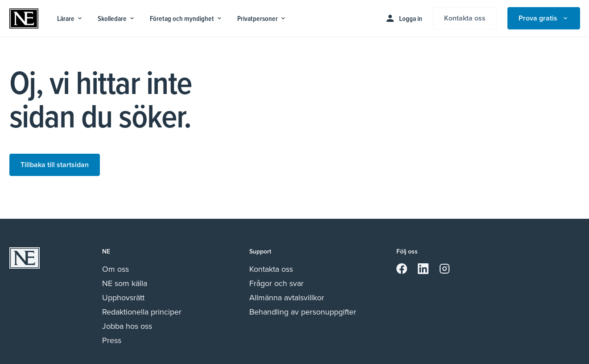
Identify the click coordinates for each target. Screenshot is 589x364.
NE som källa (125, 283)
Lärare (70, 18)
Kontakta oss (465, 18)
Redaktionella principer (142, 312)
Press (112, 340)
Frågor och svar (276, 283)
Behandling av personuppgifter (303, 312)
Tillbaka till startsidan (55, 165)
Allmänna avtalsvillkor (287, 298)
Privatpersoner (262, 18)
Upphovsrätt (123, 298)
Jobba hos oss (127, 326)
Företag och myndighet (186, 18)
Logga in (404, 18)
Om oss (115, 269)
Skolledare (117, 18)
